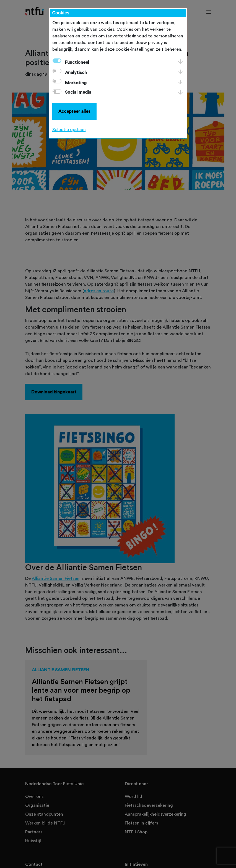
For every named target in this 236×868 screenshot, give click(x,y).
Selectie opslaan (69, 130)
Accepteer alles (74, 111)
